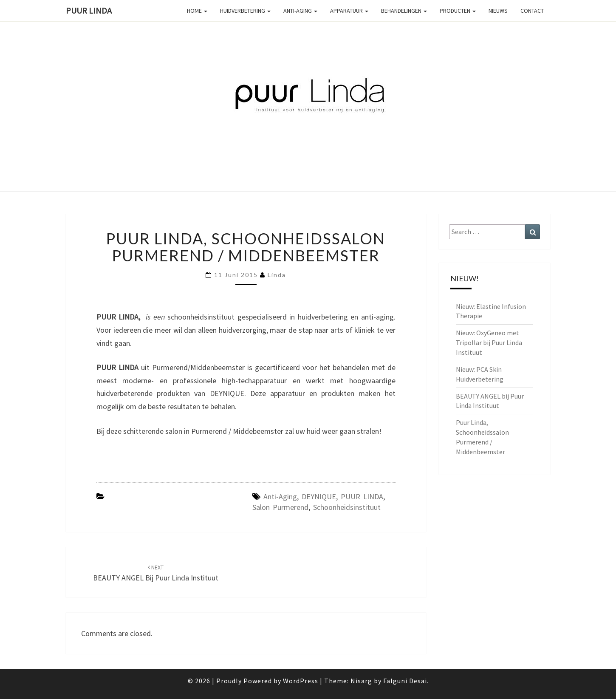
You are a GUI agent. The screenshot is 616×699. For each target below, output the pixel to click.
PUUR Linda (89, 10)
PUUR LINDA (362, 497)
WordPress (301, 681)
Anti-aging (300, 11)
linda (277, 275)
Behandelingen (404, 11)
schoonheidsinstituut (347, 507)
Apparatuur (349, 11)
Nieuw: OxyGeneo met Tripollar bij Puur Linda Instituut (489, 342)
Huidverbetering (245, 11)
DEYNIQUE (319, 497)
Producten (458, 11)
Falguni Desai (405, 681)
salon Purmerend (280, 507)
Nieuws (498, 11)
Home (197, 11)
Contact (532, 11)
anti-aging (280, 497)
